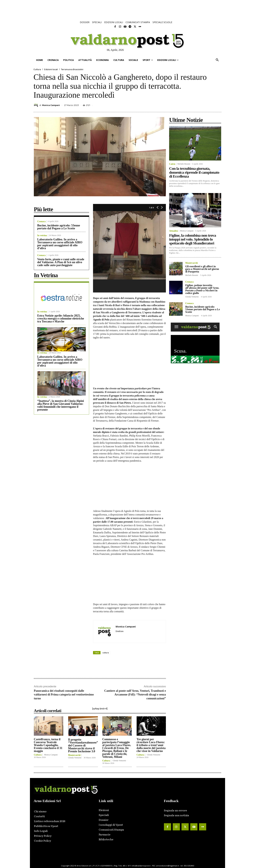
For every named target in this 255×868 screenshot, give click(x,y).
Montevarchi (74, 755)
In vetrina (42, 236)
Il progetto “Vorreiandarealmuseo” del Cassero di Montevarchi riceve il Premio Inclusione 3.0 (83, 745)
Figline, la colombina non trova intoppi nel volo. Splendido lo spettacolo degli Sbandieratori (193, 239)
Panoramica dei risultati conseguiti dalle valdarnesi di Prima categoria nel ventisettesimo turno (64, 695)
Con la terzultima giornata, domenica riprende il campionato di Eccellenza (194, 172)
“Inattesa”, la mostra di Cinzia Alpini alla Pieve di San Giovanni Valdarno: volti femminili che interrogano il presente (61, 405)
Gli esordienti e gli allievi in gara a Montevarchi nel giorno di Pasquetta (202, 269)
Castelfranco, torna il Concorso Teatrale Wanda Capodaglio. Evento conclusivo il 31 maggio (48, 745)
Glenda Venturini (75, 758)
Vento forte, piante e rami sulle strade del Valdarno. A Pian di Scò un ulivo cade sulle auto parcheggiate (61, 262)
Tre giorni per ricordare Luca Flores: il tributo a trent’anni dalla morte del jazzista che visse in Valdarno (151, 745)
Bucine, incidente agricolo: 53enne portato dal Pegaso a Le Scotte (59, 227)
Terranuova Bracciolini (72, 69)
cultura (106, 653)
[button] (217, 60)
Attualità (174, 231)
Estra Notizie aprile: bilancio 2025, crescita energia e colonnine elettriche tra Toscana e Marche (61, 319)
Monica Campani (51, 105)
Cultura (37, 69)
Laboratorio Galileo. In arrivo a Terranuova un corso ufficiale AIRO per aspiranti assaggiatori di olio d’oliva (60, 244)
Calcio (172, 164)
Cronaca (41, 222)
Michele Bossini (184, 164)
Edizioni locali (51, 69)
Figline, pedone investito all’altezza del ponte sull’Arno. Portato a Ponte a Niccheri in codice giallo (202, 289)
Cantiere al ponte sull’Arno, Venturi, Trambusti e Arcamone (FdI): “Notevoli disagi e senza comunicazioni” (135, 695)
